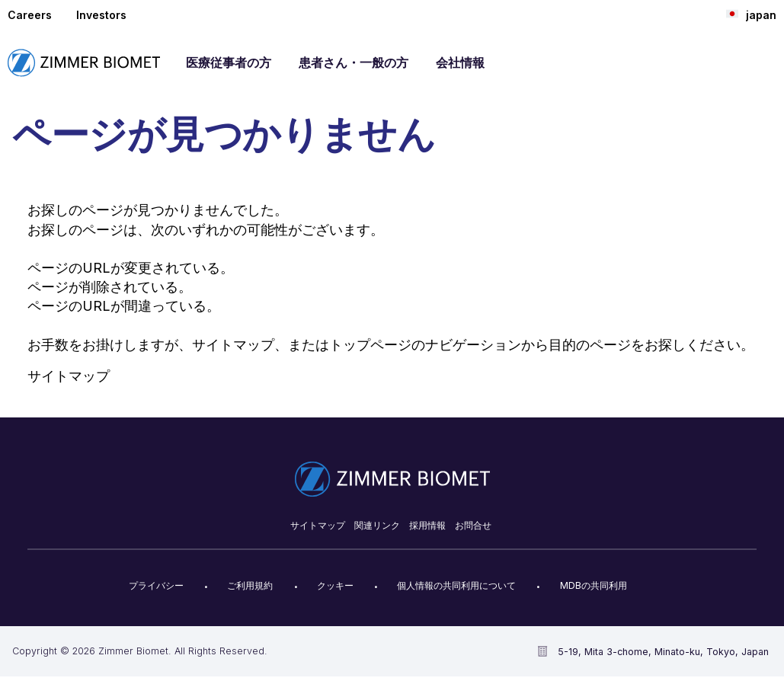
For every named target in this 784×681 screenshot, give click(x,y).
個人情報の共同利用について (456, 585)
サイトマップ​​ (318, 525)
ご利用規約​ (250, 585)
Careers (30, 15)
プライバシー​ (156, 585)
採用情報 (427, 525)
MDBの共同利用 (594, 585)
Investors (101, 15)
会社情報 (460, 62)
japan (751, 14)
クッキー (335, 585)
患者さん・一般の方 (354, 62)
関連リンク (377, 525)
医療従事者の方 (229, 62)
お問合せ (473, 525)
